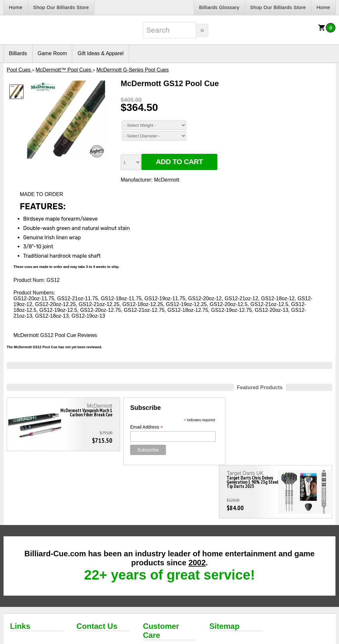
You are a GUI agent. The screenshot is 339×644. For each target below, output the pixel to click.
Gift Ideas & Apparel (100, 53)
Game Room (52, 53)
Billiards (18, 53)
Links (20, 573)
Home (16, 7)
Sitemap (224, 573)
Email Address (142, 427)
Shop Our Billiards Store (61, 7)
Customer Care (161, 577)
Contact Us (97, 573)
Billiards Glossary (219, 7)
